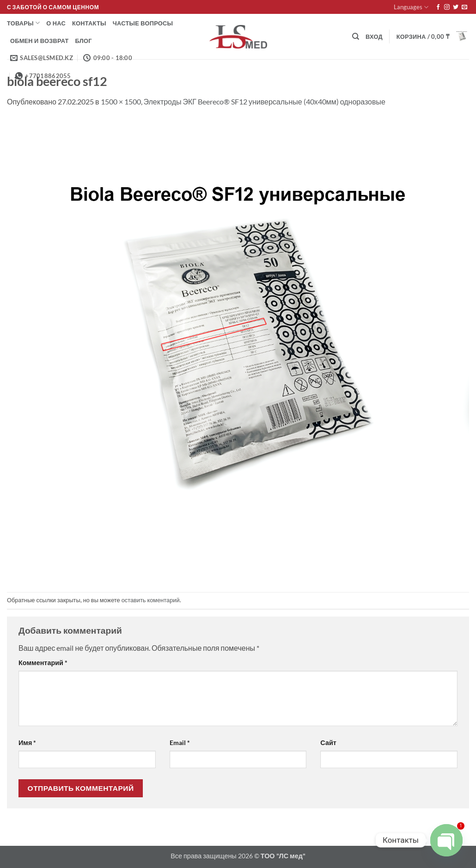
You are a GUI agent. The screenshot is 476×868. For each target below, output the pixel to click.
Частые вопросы (143, 23)
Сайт (328, 743)
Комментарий (43, 663)
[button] (374, 37)
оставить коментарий (151, 600)
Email (180, 743)
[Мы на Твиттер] (456, 7)
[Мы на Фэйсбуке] (438, 7)
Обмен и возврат (40, 41)
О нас (56, 23)
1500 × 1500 (121, 101)
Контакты (89, 23)
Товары (23, 23)
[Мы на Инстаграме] (447, 7)
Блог (84, 41)
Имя (27, 743)
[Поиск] (356, 37)
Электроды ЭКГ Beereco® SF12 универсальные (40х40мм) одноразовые (265, 101)
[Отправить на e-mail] (464, 7)
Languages (411, 7)
